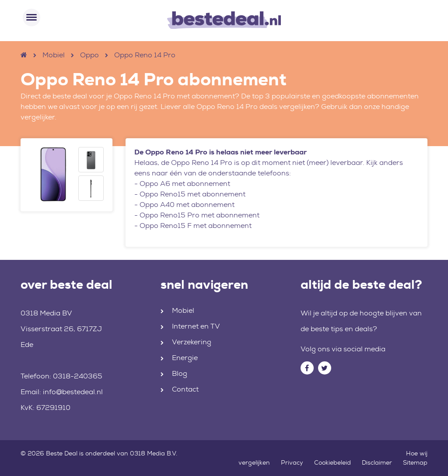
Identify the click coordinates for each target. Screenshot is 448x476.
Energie (185, 358)
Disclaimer (377, 462)
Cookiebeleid (332, 462)
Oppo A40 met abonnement (187, 205)
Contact (185, 389)
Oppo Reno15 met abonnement (192, 194)
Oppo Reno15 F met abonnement (196, 226)
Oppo (89, 55)
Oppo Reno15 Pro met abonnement (199, 215)
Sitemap (415, 462)
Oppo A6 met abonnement (185, 184)
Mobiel (54, 55)
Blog (180, 373)
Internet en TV (196, 326)
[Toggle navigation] (31, 17)
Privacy (292, 462)
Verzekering (192, 342)
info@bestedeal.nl (73, 392)
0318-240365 (78, 376)
